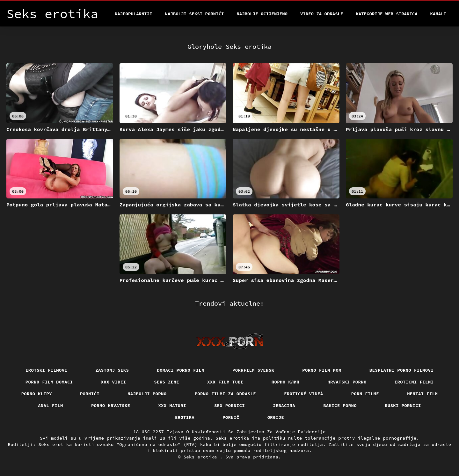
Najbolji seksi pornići (195, 14)
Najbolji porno (147, 394)
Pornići (90, 394)
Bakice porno (340, 405)
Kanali (438, 14)
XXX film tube (225, 382)
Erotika (185, 417)
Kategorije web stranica (386, 14)
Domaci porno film (181, 370)
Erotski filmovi (46, 370)
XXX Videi (114, 382)
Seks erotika (202, 457)
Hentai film (422, 394)
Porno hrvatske (111, 405)
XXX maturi (172, 405)
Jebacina (284, 405)
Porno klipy (37, 394)
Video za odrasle (322, 14)
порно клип (286, 382)
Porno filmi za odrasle (226, 394)
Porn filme (365, 394)
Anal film (51, 405)
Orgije (276, 417)
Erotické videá (304, 394)
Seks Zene (167, 382)
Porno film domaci (49, 382)
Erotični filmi (414, 382)
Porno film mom (322, 370)
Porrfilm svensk (253, 370)
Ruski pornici (403, 405)
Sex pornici (229, 405)
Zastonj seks (112, 370)
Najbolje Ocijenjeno (262, 14)
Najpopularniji (134, 14)
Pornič (231, 417)
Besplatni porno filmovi (401, 370)
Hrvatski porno (347, 382)
